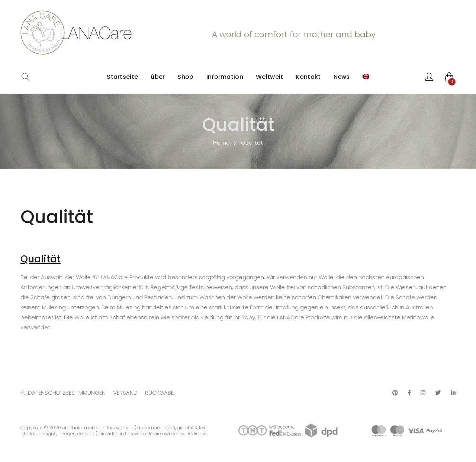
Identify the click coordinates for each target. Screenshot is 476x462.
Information (225, 77)
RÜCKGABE (159, 393)
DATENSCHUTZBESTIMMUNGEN (67, 393)
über (158, 77)
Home (221, 143)
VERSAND (125, 393)
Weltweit (269, 77)
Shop (185, 77)
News (342, 77)
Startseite (122, 77)
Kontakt (308, 77)
